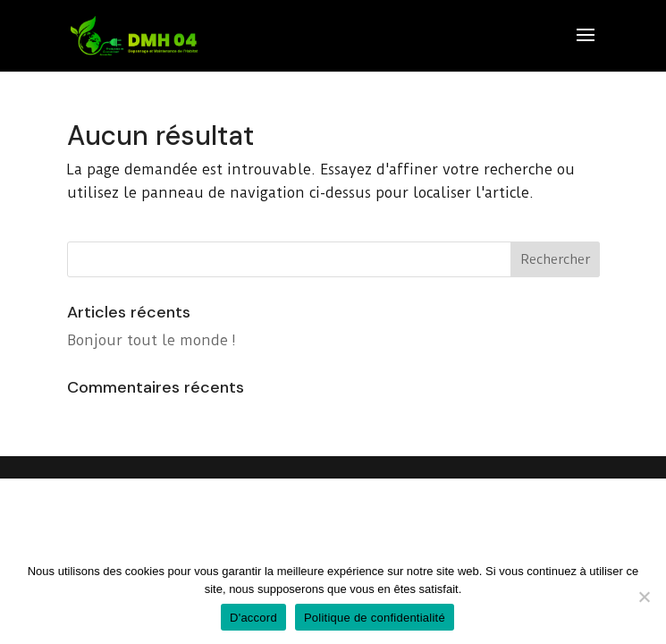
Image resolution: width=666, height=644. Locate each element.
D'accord (253, 618)
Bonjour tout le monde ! (152, 340)
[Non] (644, 597)
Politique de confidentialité (375, 618)
